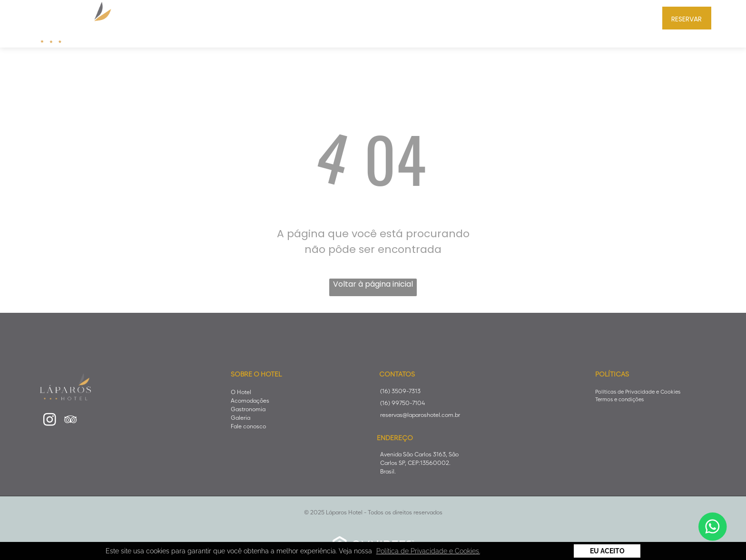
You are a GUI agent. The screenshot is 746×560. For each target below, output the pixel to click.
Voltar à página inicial (373, 284)
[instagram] (49, 421)
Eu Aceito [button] (607, 551)
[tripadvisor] (70, 421)
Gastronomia (248, 409)
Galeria (240, 418)
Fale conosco (248, 426)
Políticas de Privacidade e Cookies (638, 392)
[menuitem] (239, 17)
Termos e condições (619, 399)
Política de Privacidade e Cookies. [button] (428, 551)
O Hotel (241, 392)
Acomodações (250, 401)
